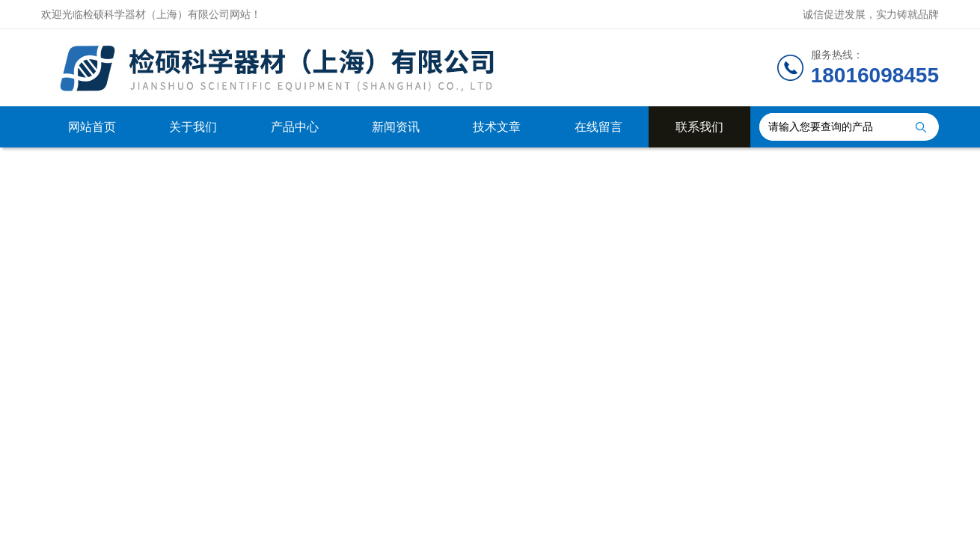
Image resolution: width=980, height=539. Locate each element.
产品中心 (295, 127)
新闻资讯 (396, 127)
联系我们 (699, 127)
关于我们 (193, 127)
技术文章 (497, 127)
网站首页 (92, 127)
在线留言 (598, 127)
